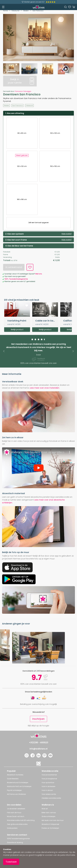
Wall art (45, 809)
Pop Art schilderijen (14, 790)
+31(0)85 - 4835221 (39, 743)
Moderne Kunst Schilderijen (18, 783)
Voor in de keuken (48, 786)
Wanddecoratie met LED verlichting (21, 820)
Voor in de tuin (47, 790)
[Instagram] (27, 757)
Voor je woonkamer (49, 775)
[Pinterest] (44, 757)
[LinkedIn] (38, 757)
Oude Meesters (13, 779)
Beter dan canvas (49, 813)
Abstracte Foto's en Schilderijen (19, 786)
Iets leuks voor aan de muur (53, 820)
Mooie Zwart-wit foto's (16, 816)
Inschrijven (38, 719)
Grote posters (12, 828)
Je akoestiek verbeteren (16, 809)
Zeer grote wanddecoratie (17, 824)
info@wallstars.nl (38, 749)
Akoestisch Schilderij (15, 775)
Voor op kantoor (48, 783)
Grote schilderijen (48, 816)
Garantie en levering (15, 842)
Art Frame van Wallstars (16, 794)
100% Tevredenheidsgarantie (18, 839)
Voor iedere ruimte (49, 794)
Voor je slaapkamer (49, 779)
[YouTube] (50, 757)
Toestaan (11, 862)
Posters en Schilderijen (50, 828)
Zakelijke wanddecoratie (51, 798)
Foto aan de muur (14, 813)
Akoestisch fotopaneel (50, 824)
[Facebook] (33, 757)
